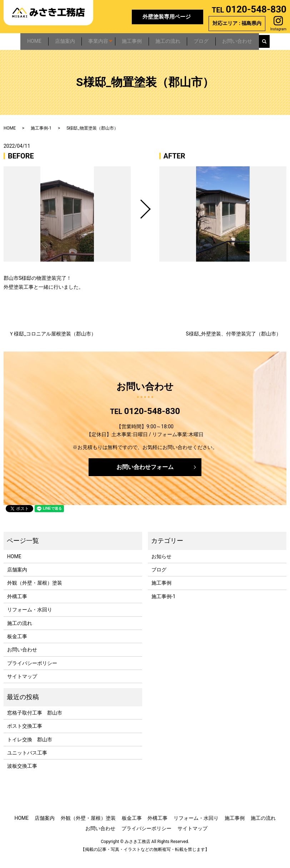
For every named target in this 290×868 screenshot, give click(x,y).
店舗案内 (54, 40)
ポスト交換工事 (25, 736)
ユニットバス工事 (27, 763)
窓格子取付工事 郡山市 (35, 723)
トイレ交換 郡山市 (30, 750)
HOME (17, 40)
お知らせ (161, 566)
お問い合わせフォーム (145, 477)
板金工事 (17, 646)
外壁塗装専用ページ (167, 17)
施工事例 (134, 40)
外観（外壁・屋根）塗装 (35, 593)
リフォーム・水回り (30, 620)
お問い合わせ (259, 40)
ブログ (217, 40)
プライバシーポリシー (32, 673)
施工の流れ (177, 40)
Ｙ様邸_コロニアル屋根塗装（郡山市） (52, 344)
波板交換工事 (22, 776)
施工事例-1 (41, 138)
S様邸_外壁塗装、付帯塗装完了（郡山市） (233, 344)
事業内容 (94, 40)
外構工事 (17, 606)
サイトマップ (22, 686)
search (9, 54)
